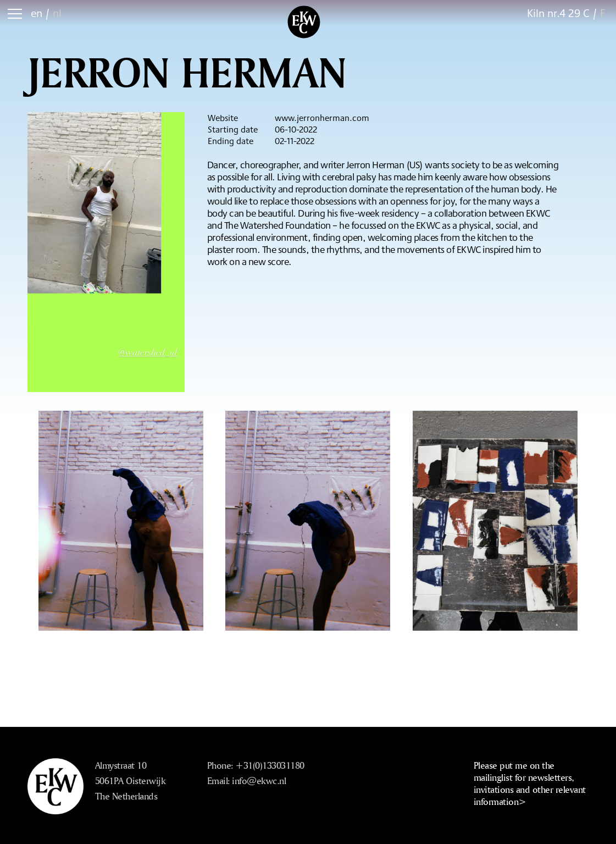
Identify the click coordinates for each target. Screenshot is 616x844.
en (37, 13)
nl (57, 13)
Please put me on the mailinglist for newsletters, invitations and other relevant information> (530, 783)
